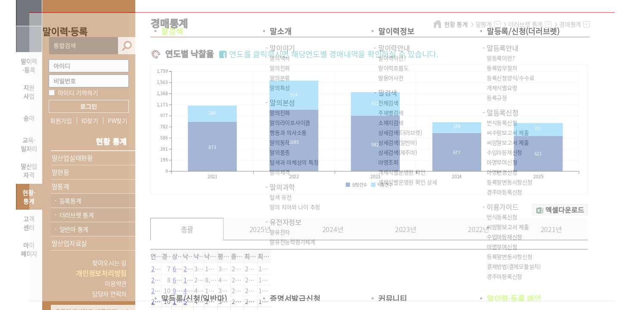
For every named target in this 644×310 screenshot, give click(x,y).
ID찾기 (90, 121)
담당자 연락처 (109, 294)
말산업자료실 (70, 243)
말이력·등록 (29, 65)
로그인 (89, 106)
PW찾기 (118, 121)
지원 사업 (29, 92)
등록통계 (70, 201)
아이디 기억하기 (78, 93)
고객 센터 (29, 223)
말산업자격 (29, 170)
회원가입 (61, 121)
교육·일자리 (29, 144)
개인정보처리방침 (101, 273)
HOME (29, 39)
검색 (127, 46)
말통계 (61, 186)
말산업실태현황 (72, 158)
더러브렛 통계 (77, 215)
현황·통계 (29, 197)
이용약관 (116, 283)
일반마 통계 (74, 229)
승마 (29, 118)
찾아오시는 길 (109, 263)
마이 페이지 (29, 249)
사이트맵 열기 (29, 13)
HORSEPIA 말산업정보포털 (89, 19)
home (439, 24)
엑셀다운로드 (565, 210)
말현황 (61, 172)
